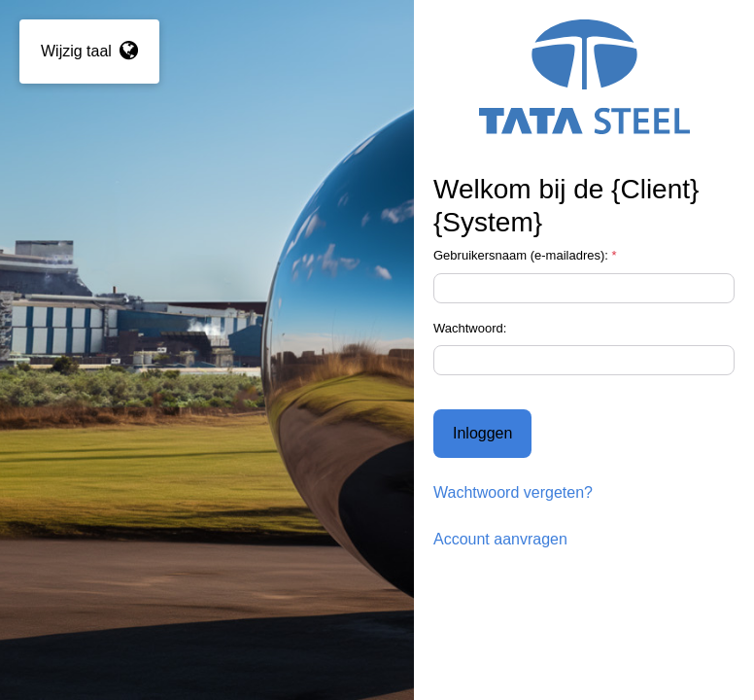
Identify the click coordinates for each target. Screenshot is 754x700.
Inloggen (482, 433)
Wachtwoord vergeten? (513, 492)
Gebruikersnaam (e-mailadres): (525, 255)
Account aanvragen (500, 539)
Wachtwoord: (470, 328)
